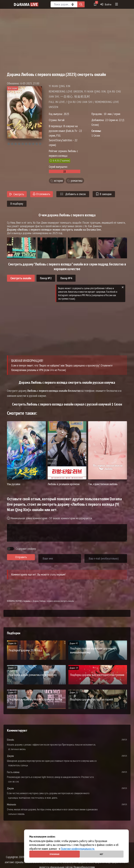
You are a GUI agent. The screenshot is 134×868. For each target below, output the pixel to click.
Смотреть (17, 194)
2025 (66, 114)
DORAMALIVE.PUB (14, 601)
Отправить (21, 557)
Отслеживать (42, 194)
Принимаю (55, 854)
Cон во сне (14, 782)
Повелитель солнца (18, 765)
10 (40, 144)
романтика (77, 181)
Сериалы (27, 601)
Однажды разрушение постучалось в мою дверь (33, 798)
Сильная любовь (16, 814)
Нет (102, 854)
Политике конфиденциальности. (78, 849)
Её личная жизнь (17, 749)
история (58, 181)
